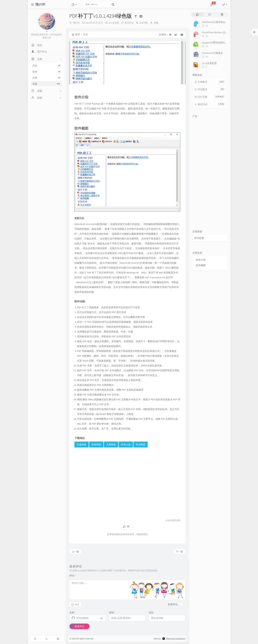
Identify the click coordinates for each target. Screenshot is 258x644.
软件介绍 (201, 260)
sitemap (157, 639)
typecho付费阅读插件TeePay (217, 43)
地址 (151, 612)
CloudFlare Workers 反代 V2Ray (218, 32)
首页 (76, 34)
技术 (47, 72)
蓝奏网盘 (96, 445)
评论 (73, 576)
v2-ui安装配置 (209, 63)
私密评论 (173, 604)
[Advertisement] (127, 480)
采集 (47, 84)
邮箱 (112, 612)
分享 (47, 78)
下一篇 (179, 552)
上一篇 (75, 552)
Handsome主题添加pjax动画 (217, 22)
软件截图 (201, 265)
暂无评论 (129, 23)
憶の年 (76, 23)
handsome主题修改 (212, 53)
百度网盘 (82, 445)
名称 (73, 612)
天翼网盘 (111, 445)
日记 (47, 66)
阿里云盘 (126, 445)
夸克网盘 (141, 445)
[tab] (197, 14)
